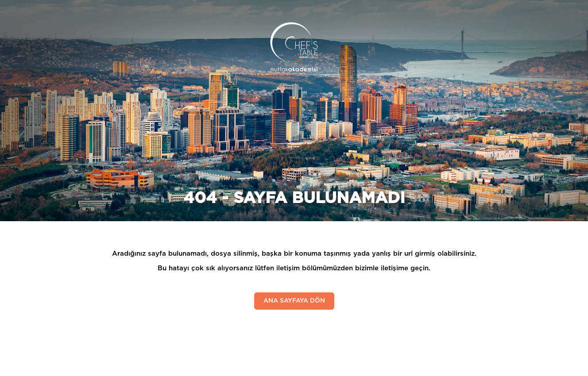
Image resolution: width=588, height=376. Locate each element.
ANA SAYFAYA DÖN (294, 301)
